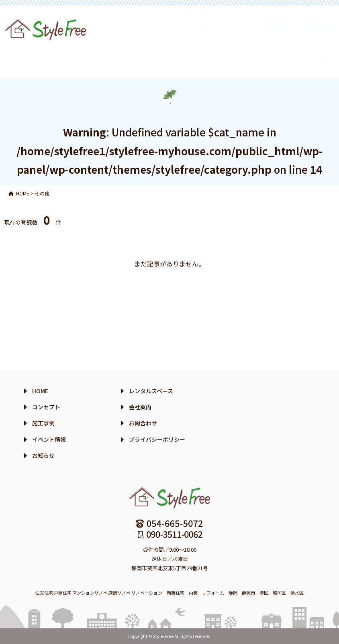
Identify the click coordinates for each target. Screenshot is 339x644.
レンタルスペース (151, 391)
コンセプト (46, 407)
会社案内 (140, 407)
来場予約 (298, 33)
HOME (40, 391)
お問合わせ (143, 423)
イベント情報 (49, 439)
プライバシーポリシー (157, 439)
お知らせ (43, 455)
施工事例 (43, 423)
